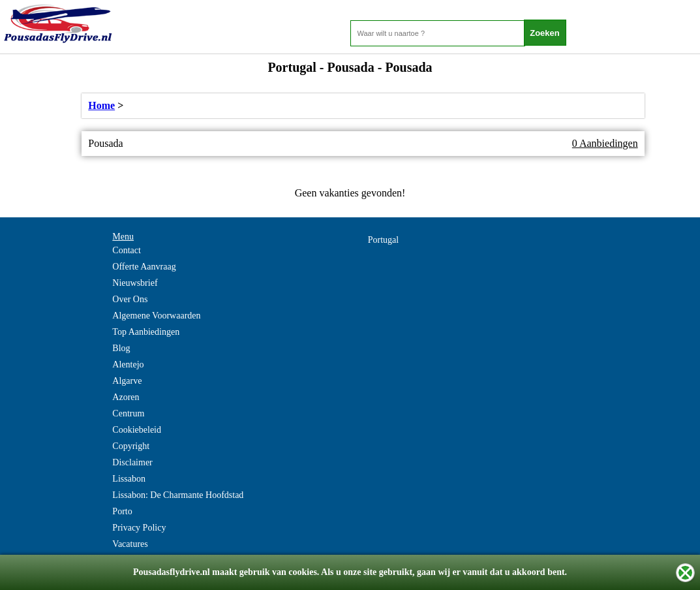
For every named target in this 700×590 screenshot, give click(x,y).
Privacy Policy (139, 528)
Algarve (127, 381)
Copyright (131, 446)
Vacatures (130, 544)
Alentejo (128, 365)
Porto (122, 511)
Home (101, 105)
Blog (121, 348)
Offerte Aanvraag (144, 267)
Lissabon (129, 479)
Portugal (383, 240)
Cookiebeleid (137, 430)
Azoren (126, 397)
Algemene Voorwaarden (156, 316)
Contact (127, 250)
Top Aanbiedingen (146, 332)
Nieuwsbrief (135, 283)
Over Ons (130, 299)
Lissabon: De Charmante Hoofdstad (178, 495)
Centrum (128, 413)
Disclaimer (132, 462)
